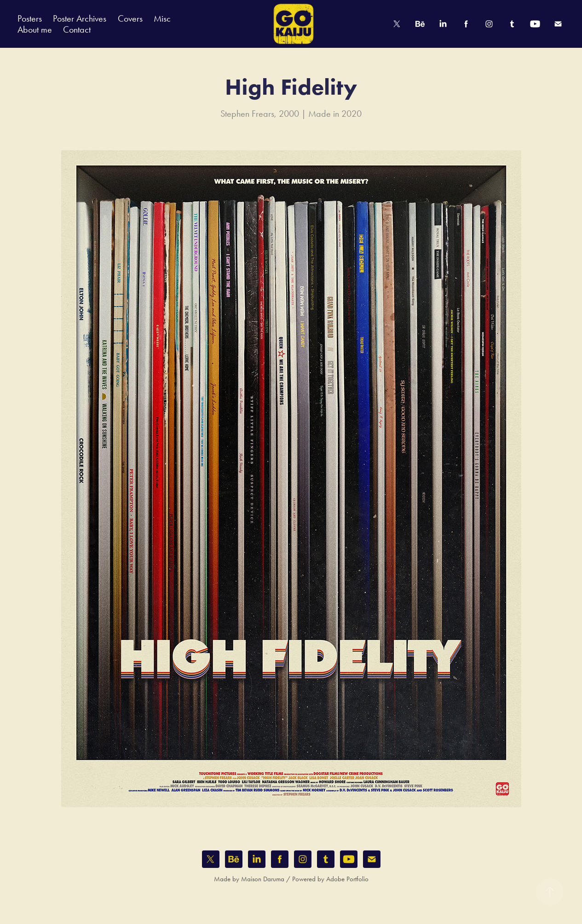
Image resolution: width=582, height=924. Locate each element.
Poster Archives (80, 18)
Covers (130, 18)
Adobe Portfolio (347, 879)
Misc (162, 18)
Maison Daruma (263, 879)
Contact (77, 29)
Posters (30, 18)
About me (35, 29)
